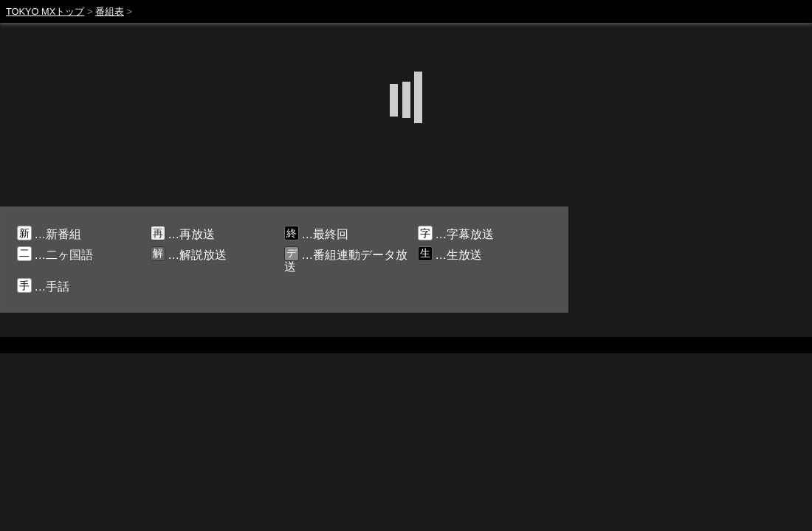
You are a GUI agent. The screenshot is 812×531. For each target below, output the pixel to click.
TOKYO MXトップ (45, 11)
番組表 (110, 11)
